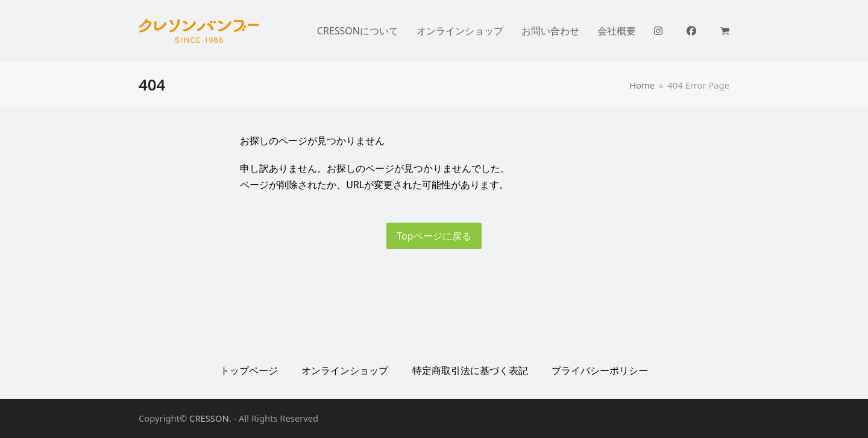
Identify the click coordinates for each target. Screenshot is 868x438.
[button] (725, 31)
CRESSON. (210, 418)
